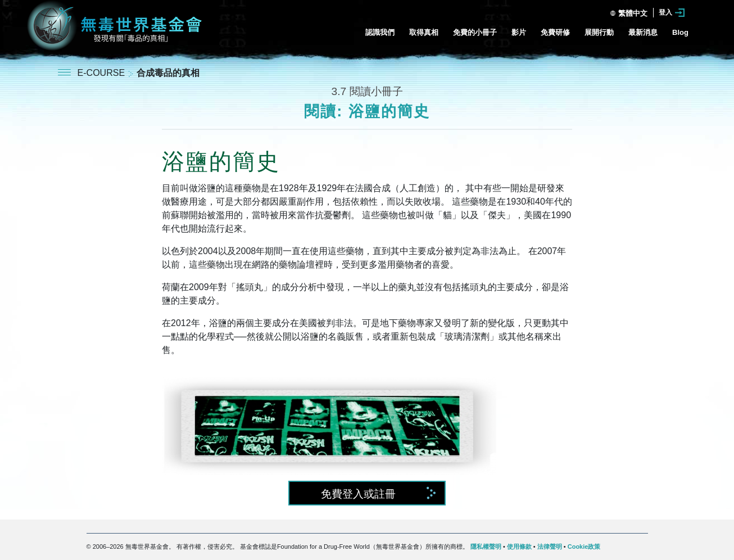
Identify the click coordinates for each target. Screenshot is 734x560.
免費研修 (555, 32)
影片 (519, 32)
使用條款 (519, 547)
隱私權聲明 (486, 547)
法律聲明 (550, 547)
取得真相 (424, 32)
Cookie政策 (584, 547)
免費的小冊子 (475, 32)
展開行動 (599, 32)
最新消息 (643, 32)
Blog (680, 32)
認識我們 (380, 32)
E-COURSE (103, 73)
